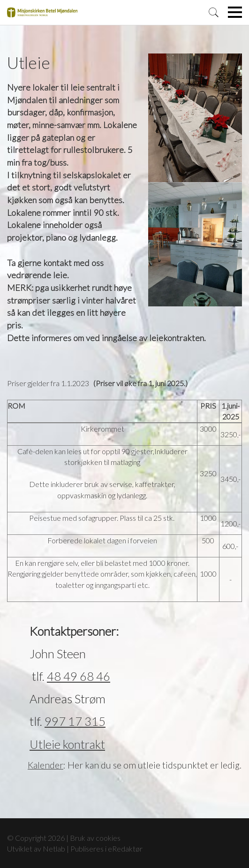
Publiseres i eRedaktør (106, 849)
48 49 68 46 (79, 676)
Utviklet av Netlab (36, 849)
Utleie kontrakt (67, 744)
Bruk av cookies (95, 838)
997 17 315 (75, 721)
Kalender (45, 765)
